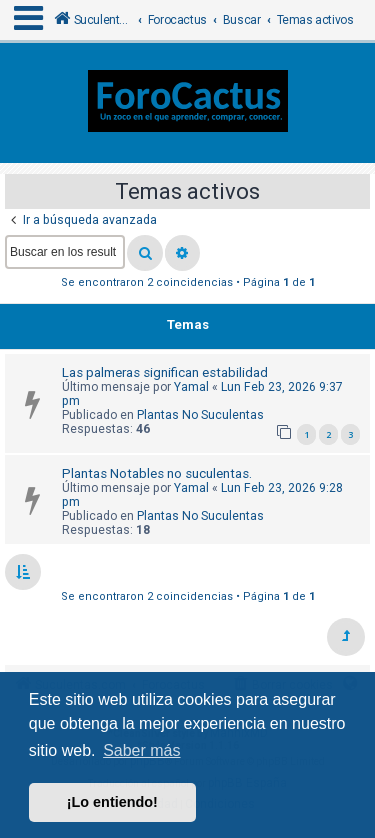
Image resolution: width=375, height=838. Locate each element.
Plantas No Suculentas (200, 415)
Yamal (191, 387)
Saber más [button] (141, 750)
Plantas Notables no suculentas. (157, 473)
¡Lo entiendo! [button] (112, 802)
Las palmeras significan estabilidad (165, 372)
